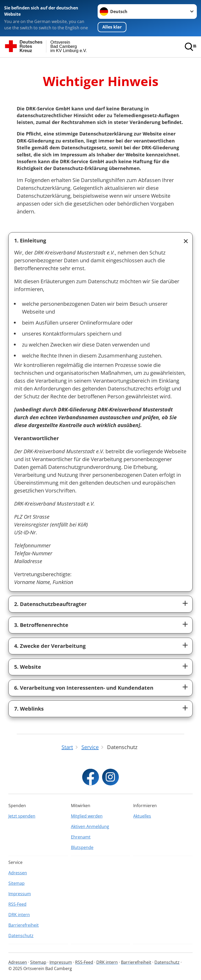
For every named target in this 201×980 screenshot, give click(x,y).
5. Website (28, 667)
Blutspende (82, 847)
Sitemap (16, 883)
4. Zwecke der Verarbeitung (50, 646)
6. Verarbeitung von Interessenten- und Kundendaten (84, 688)
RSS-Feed (17, 904)
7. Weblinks (29, 709)
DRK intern (19, 915)
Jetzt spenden (22, 816)
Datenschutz (21, 936)
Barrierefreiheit (24, 925)
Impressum (20, 894)
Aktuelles (142, 816)
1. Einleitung (30, 240)
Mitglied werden (87, 816)
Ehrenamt (81, 837)
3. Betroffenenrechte (41, 625)
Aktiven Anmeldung (90, 826)
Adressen (18, 873)
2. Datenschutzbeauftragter (50, 604)
